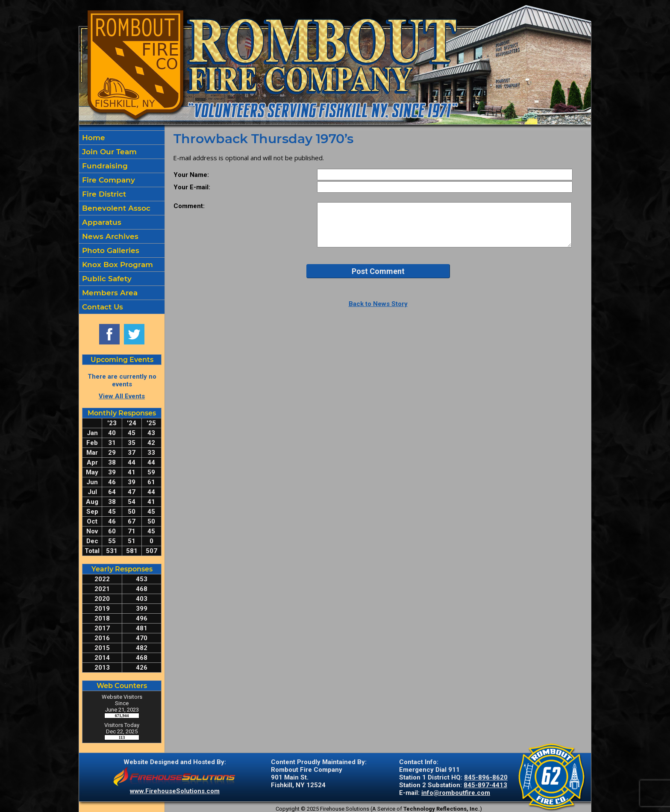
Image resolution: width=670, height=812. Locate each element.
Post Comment (378, 271)
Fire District (103, 194)
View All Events (122, 396)
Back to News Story (378, 304)
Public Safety (106, 279)
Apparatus (101, 222)
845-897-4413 (485, 785)
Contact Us (101, 307)
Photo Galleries (110, 250)
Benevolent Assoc (115, 208)
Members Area (109, 293)
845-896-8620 (486, 777)
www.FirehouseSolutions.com (175, 791)
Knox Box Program (116, 265)
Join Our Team (108, 152)
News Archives (109, 236)
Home (93, 138)
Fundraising (104, 166)
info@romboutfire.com (456, 793)
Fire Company (107, 180)
